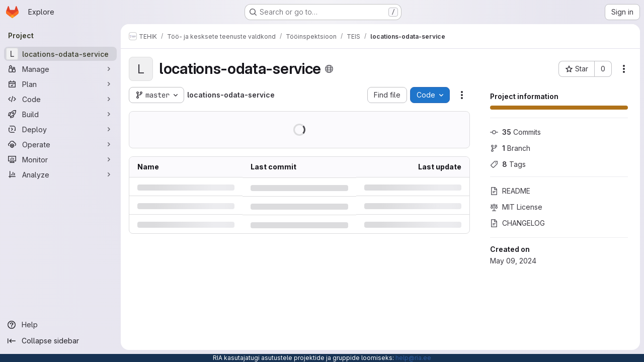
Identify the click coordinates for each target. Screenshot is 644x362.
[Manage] (60, 69)
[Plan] (60, 84)
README (510, 191)
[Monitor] (60, 159)
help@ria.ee (413, 358)
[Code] (60, 99)
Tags (508, 164)
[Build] (60, 114)
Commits (515, 132)
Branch (510, 148)
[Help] (60, 325)
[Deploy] (60, 129)
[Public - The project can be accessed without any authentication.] (329, 69)
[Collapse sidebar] (60, 341)
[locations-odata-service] (60, 54)
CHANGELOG (517, 223)
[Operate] (60, 144)
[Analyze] (60, 174)
